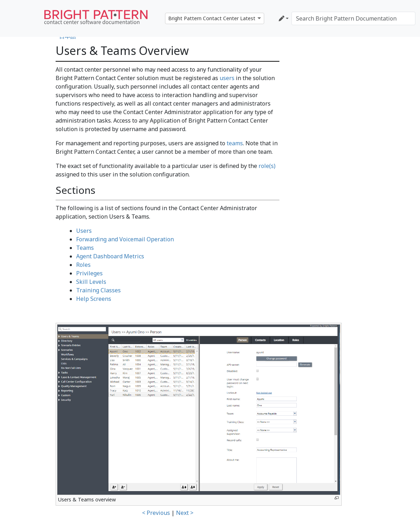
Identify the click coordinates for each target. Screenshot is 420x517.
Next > (185, 513)
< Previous (156, 513)
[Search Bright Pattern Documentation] (353, 18)
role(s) (267, 166)
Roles (83, 265)
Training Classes (98, 290)
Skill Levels (91, 282)
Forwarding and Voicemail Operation (125, 239)
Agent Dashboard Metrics (110, 256)
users (227, 78)
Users (84, 231)
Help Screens (94, 299)
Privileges (89, 273)
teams (235, 143)
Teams (85, 248)
